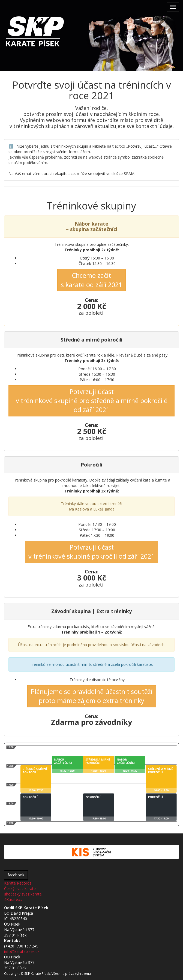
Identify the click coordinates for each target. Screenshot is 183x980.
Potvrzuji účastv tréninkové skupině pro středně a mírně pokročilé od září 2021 (92, 401)
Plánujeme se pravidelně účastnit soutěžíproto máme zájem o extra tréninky (92, 696)
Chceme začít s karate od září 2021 (91, 280)
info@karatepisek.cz (22, 951)
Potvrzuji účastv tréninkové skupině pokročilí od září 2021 (91, 552)
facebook (16, 875)
